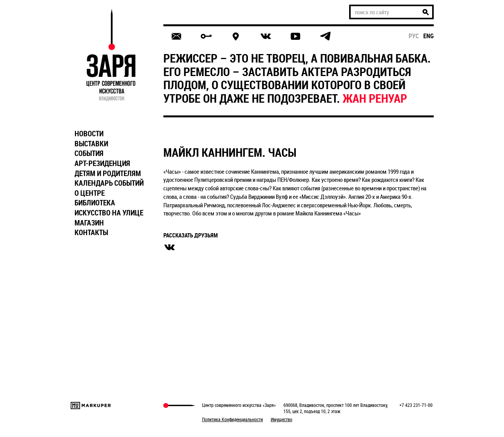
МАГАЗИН (89, 223)
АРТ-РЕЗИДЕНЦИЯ (102, 163)
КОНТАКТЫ (91, 232)
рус (414, 36)
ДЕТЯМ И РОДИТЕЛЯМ (108, 173)
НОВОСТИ (89, 134)
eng (428, 36)
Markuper (91, 406)
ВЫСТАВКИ (91, 144)
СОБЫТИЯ (89, 153)
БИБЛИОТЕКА (95, 203)
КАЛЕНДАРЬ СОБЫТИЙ (109, 183)
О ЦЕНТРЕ (90, 193)
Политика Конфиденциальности (232, 419)
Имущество (282, 419)
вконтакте (170, 247)
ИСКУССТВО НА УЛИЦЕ (109, 213)
